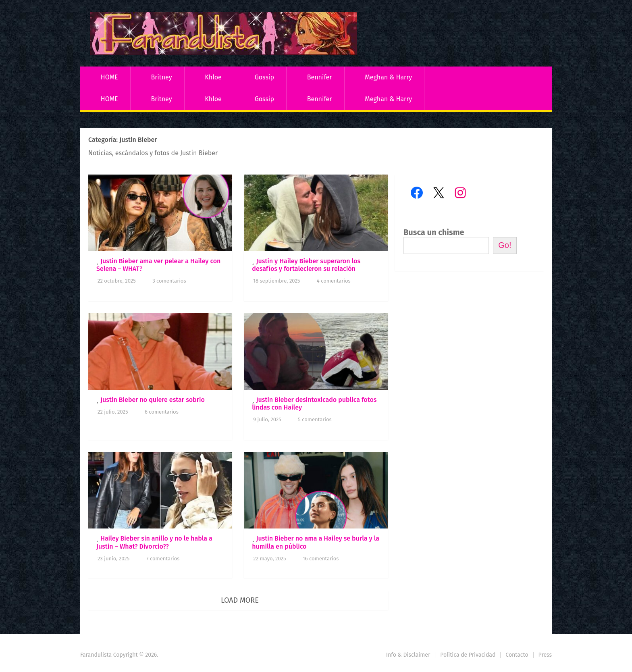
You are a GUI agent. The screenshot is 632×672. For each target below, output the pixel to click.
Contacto (517, 655)
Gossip (264, 77)
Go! (505, 245)
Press (545, 655)
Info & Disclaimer (408, 655)
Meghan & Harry (388, 77)
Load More (240, 600)
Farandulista (96, 655)
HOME (109, 77)
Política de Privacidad (468, 655)
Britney (161, 77)
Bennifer (320, 77)
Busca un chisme (434, 232)
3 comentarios (169, 281)
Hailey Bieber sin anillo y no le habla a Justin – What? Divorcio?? (154, 542)
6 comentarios (162, 412)
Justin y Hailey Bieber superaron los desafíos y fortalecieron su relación (306, 265)
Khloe (213, 77)
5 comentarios (315, 419)
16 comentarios (321, 559)
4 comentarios (334, 281)
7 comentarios (163, 559)
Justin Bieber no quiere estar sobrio (153, 400)
